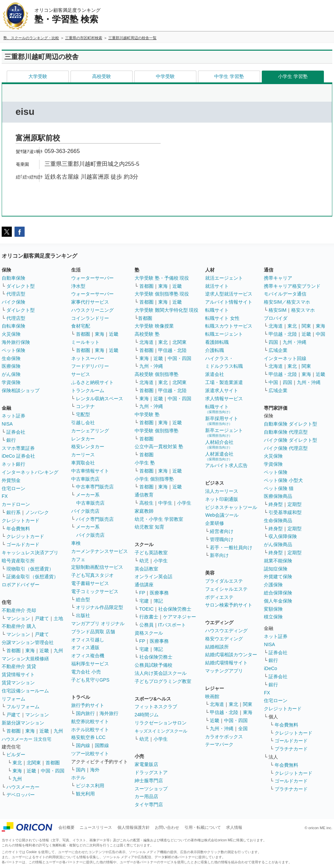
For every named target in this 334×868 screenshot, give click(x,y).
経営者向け (222, 531)
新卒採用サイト (222, 421)
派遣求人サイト (222, 390)
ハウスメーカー (23, 787)
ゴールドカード (23, 544)
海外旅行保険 (16, 342)
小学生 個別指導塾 (154, 479)
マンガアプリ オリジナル (98, 623)
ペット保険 (13, 350)
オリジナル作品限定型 (100, 607)
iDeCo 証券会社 (18, 456)
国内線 (83, 745)
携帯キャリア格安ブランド (292, 286)
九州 (58, 650)
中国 (321, 334)
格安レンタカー (88, 446)
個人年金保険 (278, 601)
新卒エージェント (224, 432)
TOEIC (147, 609)
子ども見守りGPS (90, 680)
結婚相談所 (217, 647)
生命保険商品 (278, 520)
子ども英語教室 (151, 553)
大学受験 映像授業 (154, 326)
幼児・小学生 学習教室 (159, 519)
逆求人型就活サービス (229, 294)
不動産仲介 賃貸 (19, 666)
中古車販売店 (85, 479)
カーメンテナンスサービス (100, 551)
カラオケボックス (224, 737)
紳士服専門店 (149, 781)
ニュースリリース (96, 827)
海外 (95, 770)
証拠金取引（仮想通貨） (32, 577)
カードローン (16, 504)
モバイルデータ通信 (285, 294)
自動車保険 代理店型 (286, 432)
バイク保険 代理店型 (286, 448)
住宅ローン (13, 488)
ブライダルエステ (224, 581)
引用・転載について (203, 827)
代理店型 (16, 294)
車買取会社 (83, 463)
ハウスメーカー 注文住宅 (26, 739)
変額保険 (273, 609)
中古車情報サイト (90, 471)
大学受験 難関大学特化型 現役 (167, 310)
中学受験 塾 (147, 414)
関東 (248, 704)
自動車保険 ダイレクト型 (290, 424)
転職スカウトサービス (229, 326)
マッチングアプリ (224, 671)
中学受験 (165, 76)
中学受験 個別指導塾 (157, 431)
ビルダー (16, 755)
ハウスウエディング (226, 631)
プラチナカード (291, 749)
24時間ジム (147, 715)
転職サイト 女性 (222, 318)
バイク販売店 (85, 511)
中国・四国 (53, 771)
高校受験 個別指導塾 (157, 374)
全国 (243, 729)
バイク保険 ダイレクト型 (290, 440)
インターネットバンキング (30, 472)
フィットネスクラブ (156, 707)
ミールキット (85, 342)
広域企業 (278, 350)
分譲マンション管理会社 (28, 642)
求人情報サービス (224, 399)
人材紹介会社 (219, 444)
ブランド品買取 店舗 (93, 632)
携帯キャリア (278, 278)
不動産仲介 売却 (19, 610)
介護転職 (215, 350)
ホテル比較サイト (90, 730)
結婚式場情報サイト (226, 663)
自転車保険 (13, 326)
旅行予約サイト (88, 705)
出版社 (83, 615)
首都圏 (13, 650)
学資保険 (11, 382)
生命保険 (11, 358)
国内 (81, 770)
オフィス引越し (88, 640)
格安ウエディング (224, 639)
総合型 (83, 599)
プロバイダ (276, 318)
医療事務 (159, 593)
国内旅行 (85, 713)
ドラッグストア (151, 772)
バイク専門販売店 (95, 519)
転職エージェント (224, 334)
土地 (58, 618)
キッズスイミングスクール (161, 731)
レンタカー (83, 439)
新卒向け (219, 555)
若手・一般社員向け (231, 547)
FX (5, 496)
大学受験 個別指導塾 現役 (162, 294)
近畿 (44, 650)
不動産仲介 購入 (19, 626)
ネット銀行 (13, 464)
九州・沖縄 (151, 366)
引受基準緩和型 (285, 512)
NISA (7, 424)
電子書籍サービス (90, 583)
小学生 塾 (145, 463)
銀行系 (13, 512)
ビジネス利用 (90, 786)
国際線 (102, 745)
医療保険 (11, 366)
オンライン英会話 (154, 577)
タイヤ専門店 (149, 805)
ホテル (78, 777)
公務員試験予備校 (154, 665)
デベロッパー (21, 795)
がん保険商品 (278, 544)
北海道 (146, 342)
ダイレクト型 (21, 286)
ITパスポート (172, 625)
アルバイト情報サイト (229, 302)
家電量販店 (146, 764)
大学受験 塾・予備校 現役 (162, 278)
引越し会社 (83, 423)
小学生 (184, 503)
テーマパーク (219, 744)
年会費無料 (18, 529)
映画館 (212, 696)
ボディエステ (219, 597)
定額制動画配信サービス (97, 567)
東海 (30, 650)
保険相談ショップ (21, 390)
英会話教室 (146, 569)
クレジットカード (21, 520)
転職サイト (217, 310)
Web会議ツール (222, 515)
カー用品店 (146, 796)
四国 (273, 342)
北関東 (34, 763)
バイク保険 (13, 302)
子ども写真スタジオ (92, 575)
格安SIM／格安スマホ (287, 302)
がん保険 (11, 374)
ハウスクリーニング (92, 310)
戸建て (42, 618)
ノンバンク (37, 512)
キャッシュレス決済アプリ (30, 553)
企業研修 (215, 523)
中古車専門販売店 (95, 487)
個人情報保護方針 (134, 827)
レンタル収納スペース (100, 399)
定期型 (295, 504)
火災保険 (11, 334)
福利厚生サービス (90, 664)
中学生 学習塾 (229, 76)
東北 (17, 763)
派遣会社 (215, 374)
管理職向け (222, 539)
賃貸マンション (18, 683)
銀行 (11, 440)
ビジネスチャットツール (231, 507)
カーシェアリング (90, 431)
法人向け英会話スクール (161, 673)
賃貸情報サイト (18, 674)
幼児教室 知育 (149, 527)
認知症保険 (276, 569)
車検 (76, 543)
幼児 (144, 561)
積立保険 (273, 617)
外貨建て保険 (278, 577)
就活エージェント (224, 278)
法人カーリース (222, 491)
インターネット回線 (285, 358)
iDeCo (270, 668)
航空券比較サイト (90, 721)
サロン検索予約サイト (229, 605)
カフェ (78, 559)
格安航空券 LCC (88, 737)
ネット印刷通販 (222, 499)
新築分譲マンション (23, 723)
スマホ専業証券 (18, 448)
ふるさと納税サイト (92, 382)
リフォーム (13, 699)
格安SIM (277, 310)
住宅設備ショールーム (25, 691)
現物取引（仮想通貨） (30, 569)
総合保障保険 (278, 593)
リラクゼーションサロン (161, 723)
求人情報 (234, 827)
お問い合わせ (167, 827)
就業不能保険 (278, 561)
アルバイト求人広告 (226, 465)
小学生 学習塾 (293, 76)
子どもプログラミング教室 (163, 681)
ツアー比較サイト (90, 754)
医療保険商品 (278, 496)
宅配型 (83, 414)
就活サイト (217, 286)
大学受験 (38, 76)
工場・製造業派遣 (224, 382)
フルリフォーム (23, 707)
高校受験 (102, 76)
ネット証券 (13, 416)
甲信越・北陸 (172, 350)
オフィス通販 (85, 647)
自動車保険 (13, 278)
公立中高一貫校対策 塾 (159, 446)
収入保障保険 (283, 536)
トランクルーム (88, 390)
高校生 (146, 503)
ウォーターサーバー (92, 278)
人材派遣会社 (219, 456)
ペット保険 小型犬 (283, 480)
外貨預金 (11, 480)
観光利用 (85, 794)
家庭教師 (144, 511)
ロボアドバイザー (21, 585)
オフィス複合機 (88, 656)
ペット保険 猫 (279, 488)
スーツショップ (151, 789)
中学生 (165, 503)
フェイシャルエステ (226, 589)
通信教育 (144, 495)
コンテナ (85, 406)
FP (142, 593)
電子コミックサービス (95, 591)
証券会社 (16, 432)
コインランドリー (90, 318)
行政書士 (149, 617)
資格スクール (149, 633)
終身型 (276, 504)
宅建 (144, 601)
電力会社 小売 (86, 672)
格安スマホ (303, 310)
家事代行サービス (90, 302)
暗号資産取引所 (18, 561)
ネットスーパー (88, 358)
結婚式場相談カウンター (231, 655)
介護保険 (273, 585)
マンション (18, 618)
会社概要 (66, 827)
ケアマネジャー (179, 617)
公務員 (146, 625)
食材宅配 (81, 326)
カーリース (83, 455)
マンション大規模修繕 (25, 659)
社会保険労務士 (175, 609)
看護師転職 (217, 342)
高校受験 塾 (147, 334)
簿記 (158, 601)
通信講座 (144, 585)
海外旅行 (109, 713)
